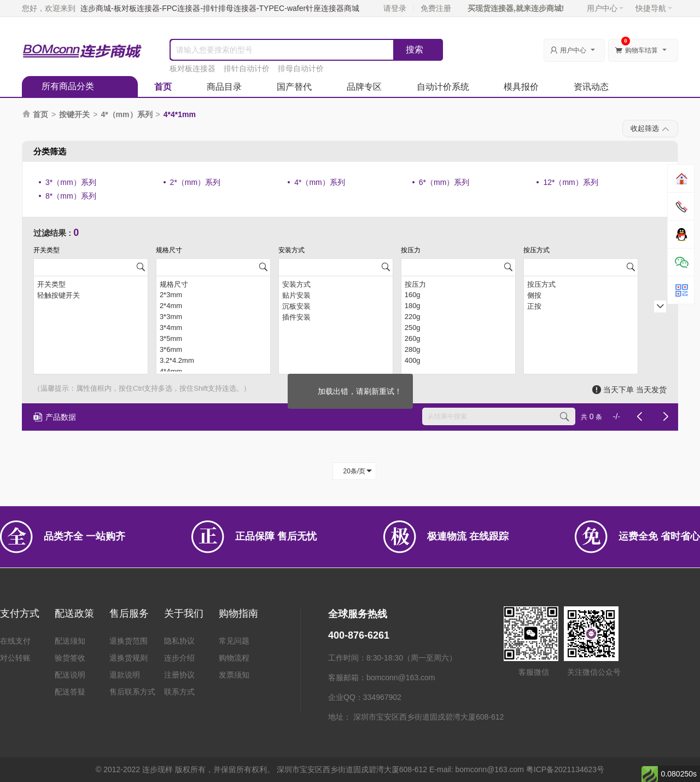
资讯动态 (591, 87)
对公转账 (15, 658)
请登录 (395, 8)
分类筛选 (50, 151)
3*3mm (213, 317)
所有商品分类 (68, 86)
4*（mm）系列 (126, 114)
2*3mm (213, 295)
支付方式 (20, 613)
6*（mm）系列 (444, 182)
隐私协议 (179, 641)
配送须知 (70, 641)
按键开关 (74, 114)
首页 (163, 87)
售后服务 (129, 613)
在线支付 (15, 641)
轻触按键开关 (91, 295)
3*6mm (213, 350)
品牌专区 (364, 87)
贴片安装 (336, 295)
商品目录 (224, 87)
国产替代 (294, 87)
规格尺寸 (213, 284)
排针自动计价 (247, 68)
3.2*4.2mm (213, 361)
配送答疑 (70, 692)
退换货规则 (129, 658)
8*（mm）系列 (71, 196)
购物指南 (238, 613)
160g (458, 295)
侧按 (581, 295)
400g (458, 361)
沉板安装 (336, 306)
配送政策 (74, 613)
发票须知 (234, 675)
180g (458, 306)
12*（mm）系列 (570, 182)
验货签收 (70, 658)
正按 (581, 306)
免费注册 (436, 8)
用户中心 (605, 8)
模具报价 (521, 87)
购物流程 (234, 658)
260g (458, 339)
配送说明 (70, 675)
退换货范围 (129, 641)
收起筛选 (650, 129)
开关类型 (91, 284)
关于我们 (184, 613)
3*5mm (213, 339)
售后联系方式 (132, 692)
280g (458, 350)
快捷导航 (654, 8)
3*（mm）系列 (71, 182)
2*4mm (213, 306)
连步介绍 (179, 658)
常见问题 (234, 641)
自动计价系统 (443, 87)
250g (458, 328)
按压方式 (581, 284)
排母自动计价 (301, 68)
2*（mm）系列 (196, 182)
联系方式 (179, 692)
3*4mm (213, 328)
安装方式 (336, 284)
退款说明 (125, 675)
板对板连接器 (192, 68)
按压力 (458, 284)
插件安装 (336, 317)
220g (458, 317)
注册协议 (179, 675)
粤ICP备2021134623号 (565, 769)
